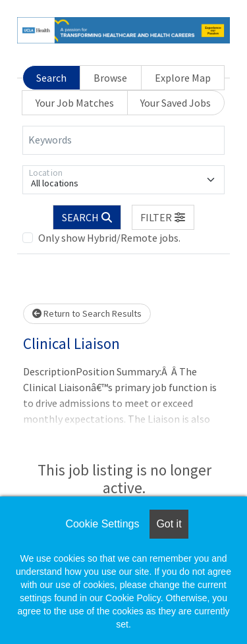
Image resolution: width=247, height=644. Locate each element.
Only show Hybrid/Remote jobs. (109, 238)
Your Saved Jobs (176, 103)
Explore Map (183, 78)
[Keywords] (123, 140)
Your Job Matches (75, 103)
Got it (169, 524)
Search (51, 78)
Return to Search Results (87, 313)
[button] (163, 217)
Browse (110, 78)
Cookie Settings (102, 524)
